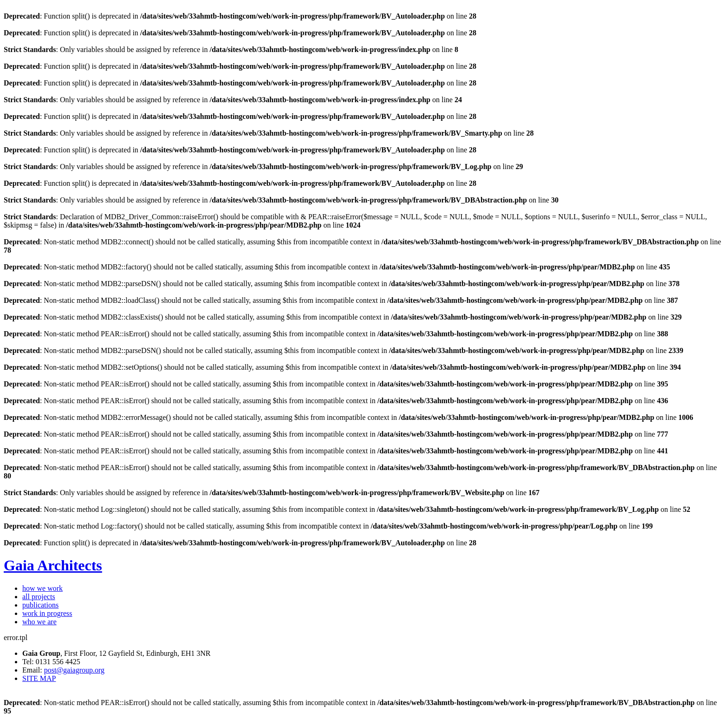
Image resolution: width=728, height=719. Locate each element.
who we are (39, 622)
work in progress (47, 613)
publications (40, 605)
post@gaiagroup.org (74, 670)
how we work (42, 588)
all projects (39, 597)
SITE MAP (39, 678)
